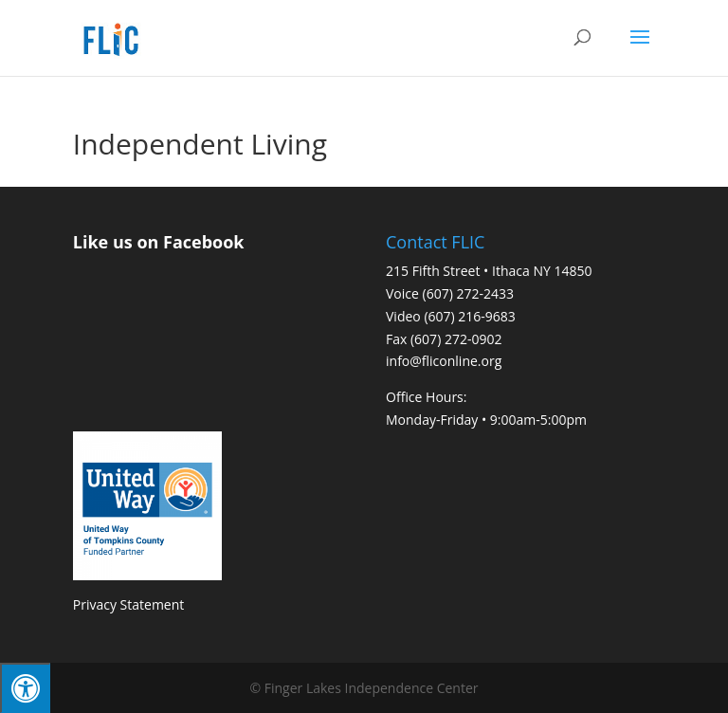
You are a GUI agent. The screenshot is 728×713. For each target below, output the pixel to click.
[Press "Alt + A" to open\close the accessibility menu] (25, 688)
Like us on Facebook (159, 242)
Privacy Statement (129, 604)
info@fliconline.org (444, 361)
